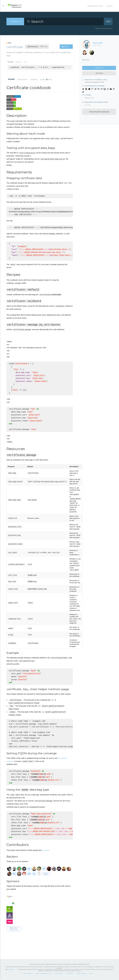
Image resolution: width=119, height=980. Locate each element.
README (11, 79)
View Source (99, 68)
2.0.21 (36, 46)
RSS (9, 43)
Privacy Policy (59, 975)
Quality (46, 79)
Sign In (109, 6)
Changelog (34, 80)
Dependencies (22, 80)
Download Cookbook (99, 112)
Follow (67, 47)
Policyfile (10, 62)
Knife (25, 62)
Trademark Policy (81, 975)
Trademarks (11, 971)
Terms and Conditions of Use (44, 975)
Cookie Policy (70, 975)
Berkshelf (19, 62)
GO (108, 21)
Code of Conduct (28, 975)
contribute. (46, 852)
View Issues (99, 73)
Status (91, 975)
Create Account (95, 6)
